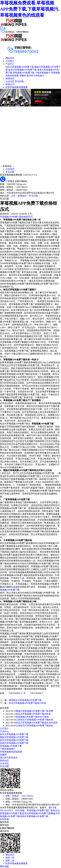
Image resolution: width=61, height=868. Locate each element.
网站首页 (10, 58)
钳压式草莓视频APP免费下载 (20, 67)
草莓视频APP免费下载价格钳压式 (16, 217)
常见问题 (19, 81)
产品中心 (10, 64)
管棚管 (23, 76)
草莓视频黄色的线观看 (11, 752)
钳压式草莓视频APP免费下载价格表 (33, 714)
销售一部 (10, 858)
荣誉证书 (10, 84)
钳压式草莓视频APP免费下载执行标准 (27, 703)
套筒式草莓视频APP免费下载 (22, 70)
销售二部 (10, 861)
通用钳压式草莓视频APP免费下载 (25, 700)
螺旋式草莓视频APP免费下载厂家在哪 (34, 711)
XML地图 (20, 810)
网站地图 (4, 866)
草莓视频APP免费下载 (24, 73)
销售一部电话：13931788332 (19, 796)
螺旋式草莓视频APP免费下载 (14, 737)
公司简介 (10, 61)
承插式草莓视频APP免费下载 (14, 743)
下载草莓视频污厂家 (17, 693)
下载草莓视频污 (43, 73)
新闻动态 (10, 78)
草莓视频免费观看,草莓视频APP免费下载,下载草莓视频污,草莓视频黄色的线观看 (30, 9)
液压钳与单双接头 (35, 76)
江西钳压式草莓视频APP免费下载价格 (34, 720)
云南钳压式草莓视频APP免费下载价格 (34, 726)
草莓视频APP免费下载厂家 (40, 810)
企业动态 (10, 81)
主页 (13, 196)
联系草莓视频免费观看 (17, 87)
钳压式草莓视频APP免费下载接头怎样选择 (37, 723)
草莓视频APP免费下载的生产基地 (32, 717)
